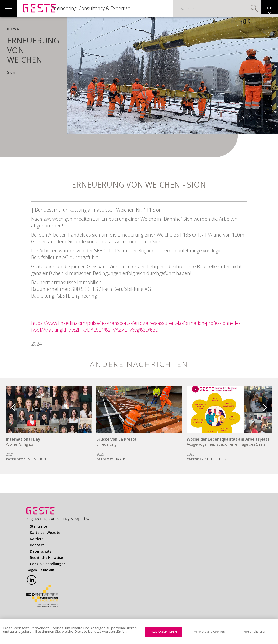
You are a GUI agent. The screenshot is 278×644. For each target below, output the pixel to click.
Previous (10, 412)
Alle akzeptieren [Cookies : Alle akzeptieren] (164, 632)
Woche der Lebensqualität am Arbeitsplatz (228, 445)
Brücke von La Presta (116, 445)
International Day (23, 445)
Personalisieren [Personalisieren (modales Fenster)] (255, 632)
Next (268, 412)
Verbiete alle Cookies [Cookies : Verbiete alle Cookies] (209, 632)
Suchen (244, 11)
